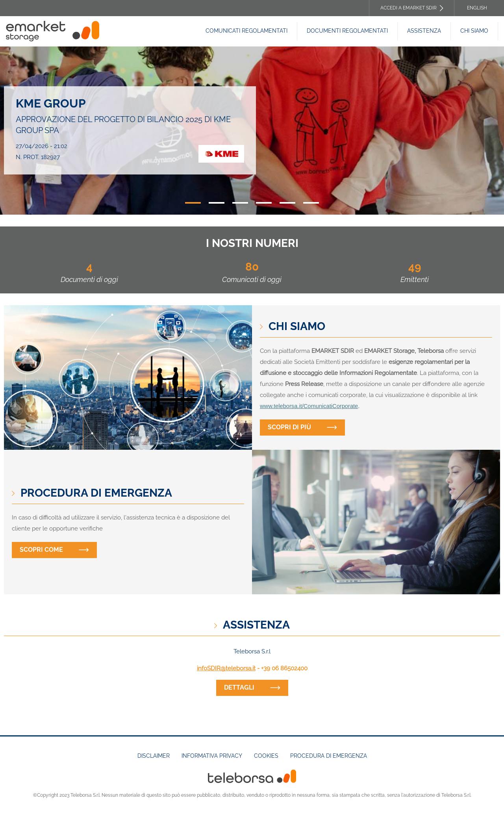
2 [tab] (217, 203)
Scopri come (41, 550)
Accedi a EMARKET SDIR (409, 8)
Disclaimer (154, 756)
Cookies (266, 756)
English (477, 8)
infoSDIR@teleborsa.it (226, 668)
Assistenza (424, 31)
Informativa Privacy (212, 756)
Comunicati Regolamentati (246, 31)
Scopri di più (289, 427)
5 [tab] (287, 203)
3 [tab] (240, 203)
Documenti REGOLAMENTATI (347, 31)
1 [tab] (193, 203)
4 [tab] (264, 203)
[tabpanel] (252, 131)
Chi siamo (474, 31)
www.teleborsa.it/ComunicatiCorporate (309, 406)
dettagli (239, 687)
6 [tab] (311, 203)
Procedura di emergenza (329, 756)
